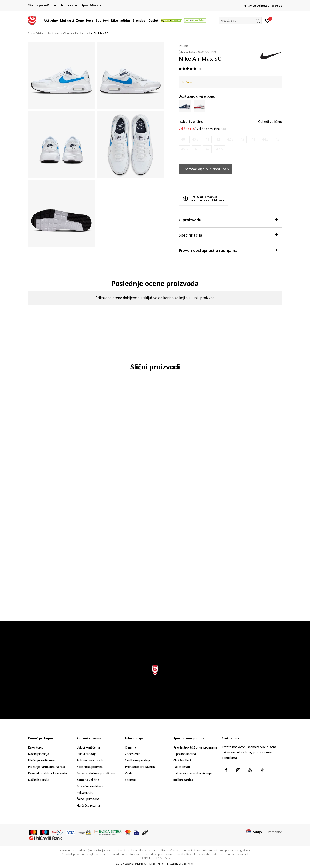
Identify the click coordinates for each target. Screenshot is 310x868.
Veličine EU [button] (186, 129)
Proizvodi (54, 33)
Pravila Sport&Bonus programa (195, 747)
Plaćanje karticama (41, 760)
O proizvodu (228, 219)
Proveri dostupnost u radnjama (228, 250)
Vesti (128, 773)
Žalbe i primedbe (88, 799)
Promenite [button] (274, 832)
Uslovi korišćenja (88, 747)
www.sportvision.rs (136, 864)
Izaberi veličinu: (191, 122)
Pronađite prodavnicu (140, 767)
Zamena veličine (88, 780)
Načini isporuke (39, 780)
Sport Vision (36, 33)
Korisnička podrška (90, 767)
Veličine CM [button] (218, 129)
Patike (79, 33)
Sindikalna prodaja (138, 760)
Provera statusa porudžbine (96, 773)
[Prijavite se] (267, 20)
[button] (240, 21)
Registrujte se (272, 5)
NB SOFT (163, 864)
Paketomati (182, 767)
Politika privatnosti (90, 760)
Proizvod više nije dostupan (206, 169)
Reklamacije (85, 793)
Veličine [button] (202, 129)
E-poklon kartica (185, 754)
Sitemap (131, 780)
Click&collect (182, 760)
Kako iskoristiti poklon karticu (49, 773)
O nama (130, 747)
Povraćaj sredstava (90, 786)
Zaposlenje (133, 754)
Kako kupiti (36, 747)
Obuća (68, 33)
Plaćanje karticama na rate (47, 767)
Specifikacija (228, 235)
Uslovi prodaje (86, 754)
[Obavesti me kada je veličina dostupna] (183, 139)
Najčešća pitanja (88, 805)
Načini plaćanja (39, 754)
